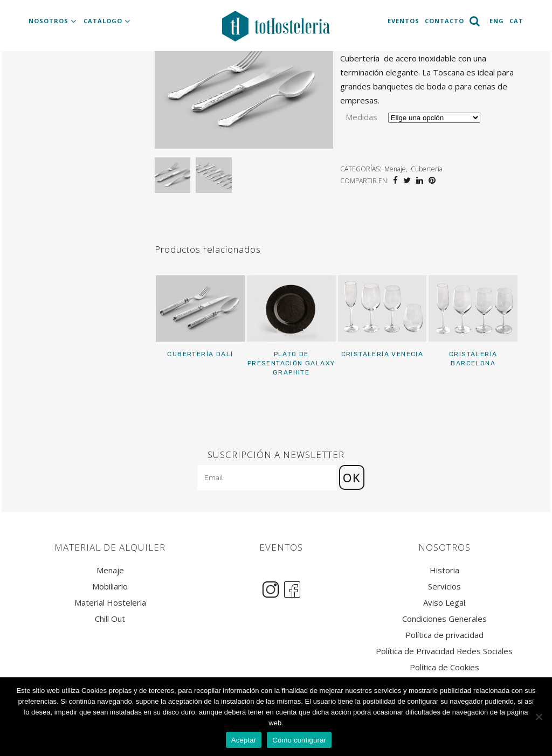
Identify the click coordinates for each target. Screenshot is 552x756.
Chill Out (110, 619)
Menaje (395, 169)
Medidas (361, 117)
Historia (444, 570)
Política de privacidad (444, 635)
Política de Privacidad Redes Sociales (444, 651)
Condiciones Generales (444, 619)
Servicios (444, 587)
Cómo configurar (299, 740)
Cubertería (427, 169)
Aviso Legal (444, 603)
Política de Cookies (444, 667)
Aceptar (244, 740)
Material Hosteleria (110, 603)
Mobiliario (110, 587)
